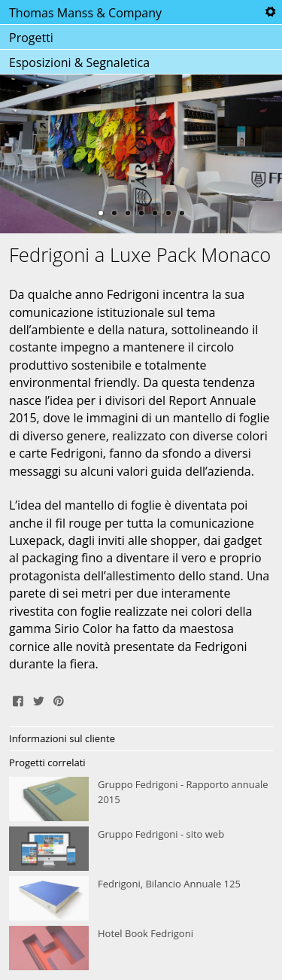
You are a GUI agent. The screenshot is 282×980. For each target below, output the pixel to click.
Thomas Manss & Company (85, 13)
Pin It (59, 699)
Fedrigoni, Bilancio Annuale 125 (141, 899)
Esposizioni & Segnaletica (79, 62)
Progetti (31, 38)
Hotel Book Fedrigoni (141, 948)
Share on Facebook (18, 699)
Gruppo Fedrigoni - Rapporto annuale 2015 (141, 799)
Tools (270, 12)
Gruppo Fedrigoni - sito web (141, 849)
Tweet (38, 699)
